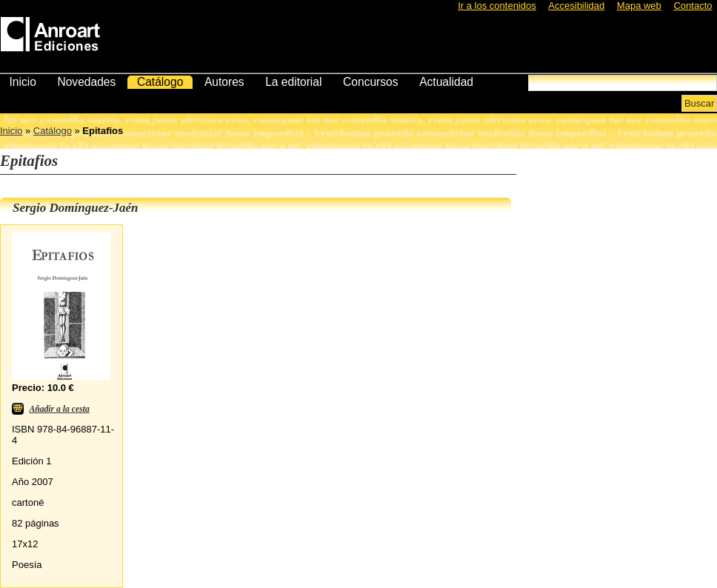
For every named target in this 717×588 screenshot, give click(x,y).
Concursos (371, 82)
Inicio (22, 82)
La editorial (293, 82)
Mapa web (639, 6)
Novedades (86, 82)
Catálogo (160, 82)
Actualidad (446, 82)
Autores (224, 82)
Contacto (693, 6)
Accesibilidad (576, 6)
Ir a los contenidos (497, 6)
